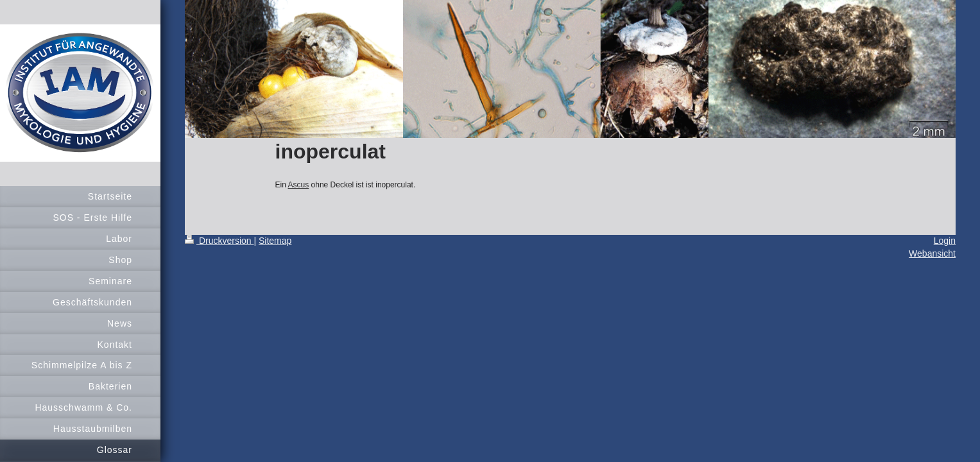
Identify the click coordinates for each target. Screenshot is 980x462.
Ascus (299, 185)
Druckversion (219, 241)
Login (945, 241)
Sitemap (275, 241)
